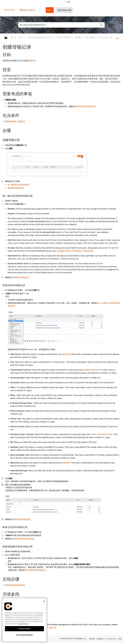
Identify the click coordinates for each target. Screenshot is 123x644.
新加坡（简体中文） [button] (29, 10)
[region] (24, 620)
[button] (101, 25)
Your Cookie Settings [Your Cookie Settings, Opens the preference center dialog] (25, 635)
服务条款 (101, 639)
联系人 (50, 10)
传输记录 (91, 37)
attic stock (66, 354)
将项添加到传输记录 (16, 188)
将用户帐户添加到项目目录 (85, 106)
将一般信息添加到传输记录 (18, 185)
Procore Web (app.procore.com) (39, 37)
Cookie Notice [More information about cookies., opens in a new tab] (23, 624)
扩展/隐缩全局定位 (117, 37)
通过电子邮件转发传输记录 (35, 570)
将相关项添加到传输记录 (15, 585)
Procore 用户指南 (63, 37)
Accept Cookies (24, 629)
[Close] (44, 601)
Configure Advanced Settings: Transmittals (75, 251)
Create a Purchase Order (101, 434)
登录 (120, 639)
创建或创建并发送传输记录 (23, 539)
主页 (12, 37)
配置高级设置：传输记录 (15, 121)
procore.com (10, 10)
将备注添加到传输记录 (21, 519)
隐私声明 (92, 639)
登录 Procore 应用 (64, 10)
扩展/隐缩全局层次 (7, 38)
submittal (66, 463)
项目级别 (78, 37)
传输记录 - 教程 (107, 37)
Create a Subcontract (93, 370)
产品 (20, 37)
